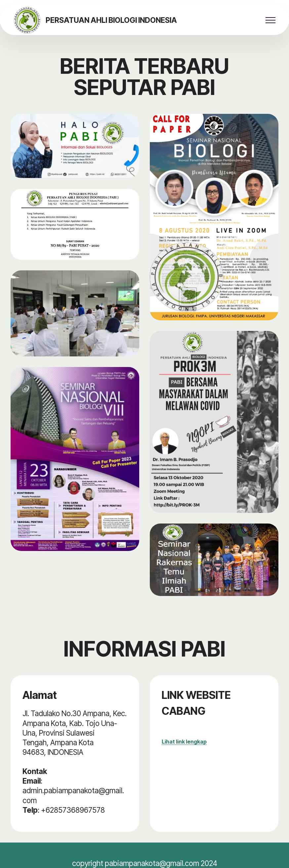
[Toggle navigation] (271, 20)
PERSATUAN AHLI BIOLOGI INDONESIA (111, 20)
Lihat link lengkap (184, 742)
